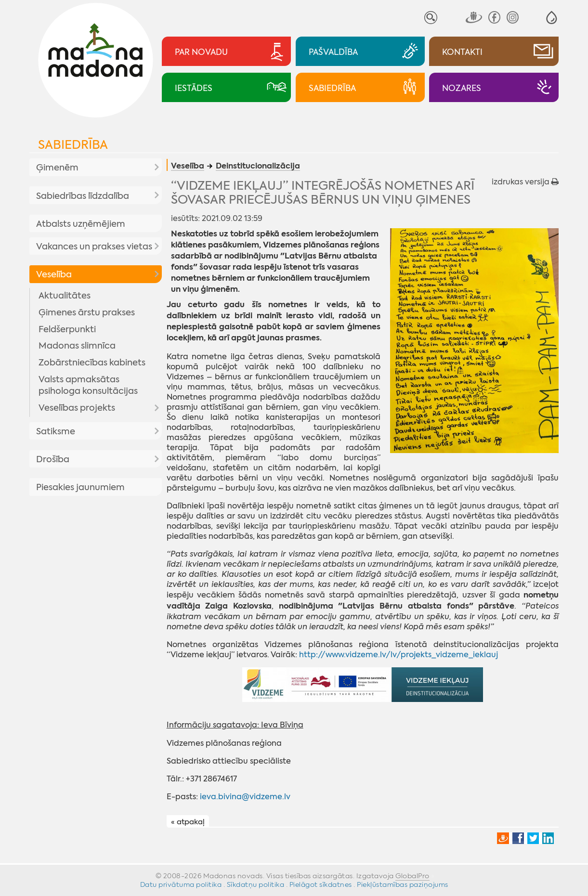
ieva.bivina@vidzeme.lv (245, 797)
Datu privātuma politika (181, 884)
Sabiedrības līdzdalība (83, 196)
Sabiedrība (73, 145)
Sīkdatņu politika (256, 884)
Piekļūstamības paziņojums (403, 884)
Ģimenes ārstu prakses (87, 312)
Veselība (54, 274)
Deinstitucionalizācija (258, 167)
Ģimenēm (57, 168)
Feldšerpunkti (67, 329)
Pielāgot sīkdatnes (321, 884)
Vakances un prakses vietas (94, 247)
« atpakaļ (188, 822)
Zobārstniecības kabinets (92, 363)
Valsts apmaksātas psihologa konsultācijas (88, 385)
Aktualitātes (65, 296)
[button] (552, 18)
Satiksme (56, 431)
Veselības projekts (77, 408)
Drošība (53, 459)
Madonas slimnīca (77, 346)
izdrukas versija (525, 182)
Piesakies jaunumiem (80, 487)
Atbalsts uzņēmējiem (81, 224)
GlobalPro (412, 876)
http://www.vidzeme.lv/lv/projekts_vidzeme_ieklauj (399, 655)
